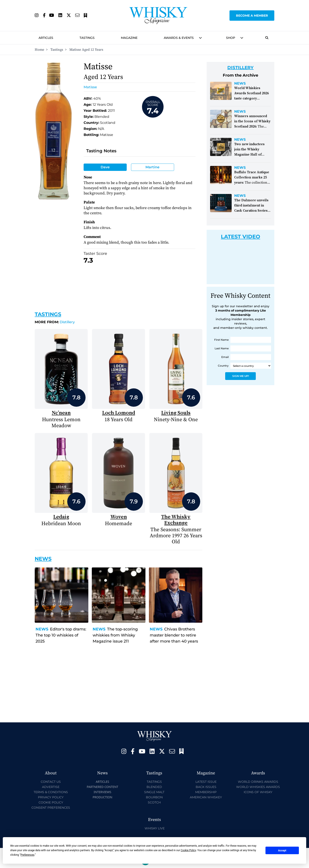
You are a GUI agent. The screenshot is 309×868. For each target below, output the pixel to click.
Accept (282, 851)
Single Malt (154, 792)
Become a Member (252, 16)
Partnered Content (102, 787)
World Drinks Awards (258, 782)
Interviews (102, 792)
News (42, 629)
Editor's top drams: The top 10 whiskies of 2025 (61, 635)
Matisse (90, 87)
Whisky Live (155, 828)
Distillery (55, 322)
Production (103, 797)
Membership (206, 792)
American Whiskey (206, 797)
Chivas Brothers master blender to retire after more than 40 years (174, 635)
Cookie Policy (51, 802)
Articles (46, 38)
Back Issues (206, 787)
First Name (221, 340)
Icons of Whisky (258, 792)
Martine (152, 167)
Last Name (222, 348)
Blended (154, 787)
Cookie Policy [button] (188, 850)
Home (39, 50)
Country (223, 366)
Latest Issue (206, 782)
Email (225, 357)
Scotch (154, 802)
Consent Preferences (51, 808)
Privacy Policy (51, 797)
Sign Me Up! (241, 376)
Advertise (51, 787)
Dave (105, 167)
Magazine (129, 38)
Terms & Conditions (51, 792)
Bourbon (154, 797)
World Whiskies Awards (258, 787)
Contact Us (51, 782)
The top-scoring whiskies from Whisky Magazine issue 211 (115, 635)
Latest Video (240, 237)
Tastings (87, 38)
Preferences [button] (27, 855)
